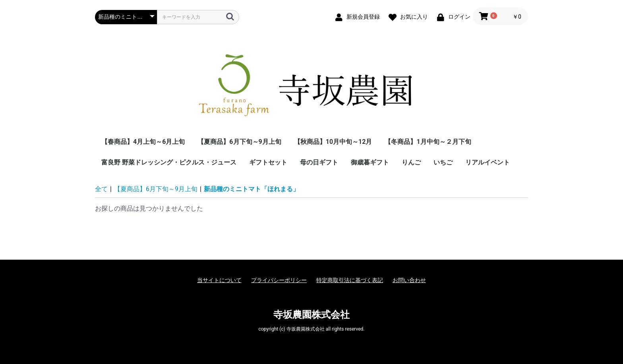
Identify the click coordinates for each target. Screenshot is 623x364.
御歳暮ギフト (370, 162)
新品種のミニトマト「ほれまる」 (252, 189)
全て (101, 189)
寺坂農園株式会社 (311, 315)
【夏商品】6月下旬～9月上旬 (239, 142)
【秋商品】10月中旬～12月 (333, 142)
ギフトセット (268, 162)
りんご (411, 162)
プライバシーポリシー (279, 280)
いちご (443, 162)
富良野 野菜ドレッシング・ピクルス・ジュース (169, 162)
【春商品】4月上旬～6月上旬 (143, 142)
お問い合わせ (409, 280)
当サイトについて (219, 280)
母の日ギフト (319, 162)
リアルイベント (488, 162)
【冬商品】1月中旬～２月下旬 (428, 142)
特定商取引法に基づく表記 (350, 280)
